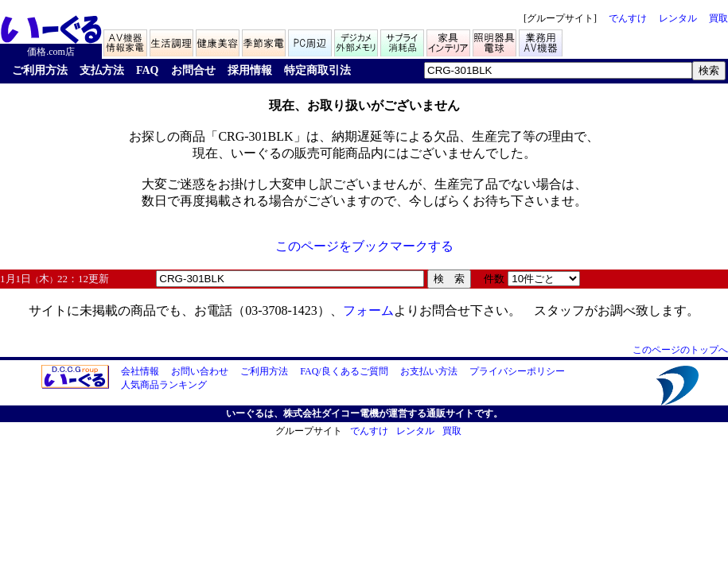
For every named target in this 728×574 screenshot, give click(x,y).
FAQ (148, 70)
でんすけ (628, 18)
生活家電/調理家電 (173, 41)
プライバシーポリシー (517, 371)
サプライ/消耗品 (403, 41)
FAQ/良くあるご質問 (344, 371)
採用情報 (250, 70)
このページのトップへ (680, 350)
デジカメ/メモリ (357, 41)
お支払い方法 (429, 371)
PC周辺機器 (311, 41)
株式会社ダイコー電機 (331, 413)
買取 (718, 18)
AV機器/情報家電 (127, 41)
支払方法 (102, 70)
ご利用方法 (40, 70)
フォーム (368, 310)
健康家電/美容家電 (219, 41)
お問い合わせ (200, 371)
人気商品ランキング (164, 385)
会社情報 (140, 371)
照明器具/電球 (496, 41)
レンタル (678, 18)
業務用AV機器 (542, 41)
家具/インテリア (450, 41)
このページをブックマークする (364, 246)
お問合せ (193, 70)
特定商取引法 (317, 70)
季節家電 (265, 41)
